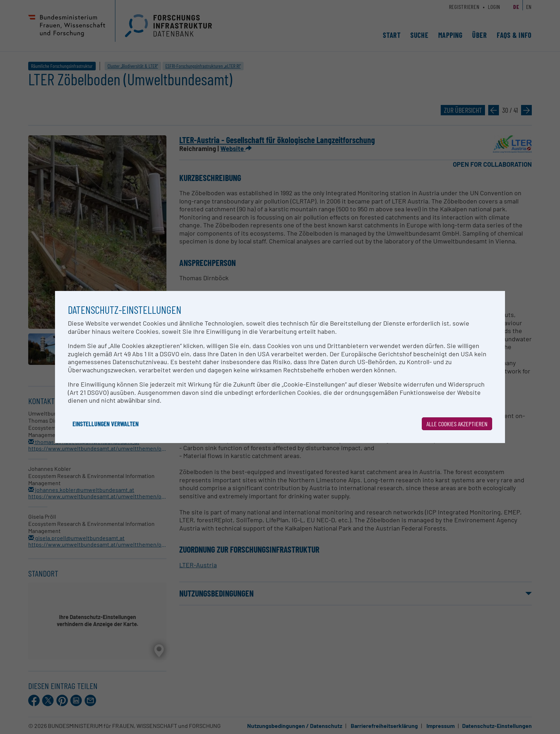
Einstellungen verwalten (106, 424)
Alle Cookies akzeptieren (457, 424)
